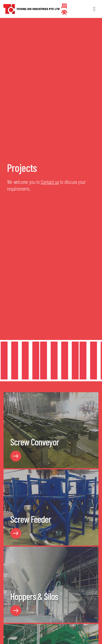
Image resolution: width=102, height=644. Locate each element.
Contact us (50, 182)
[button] (94, 9)
